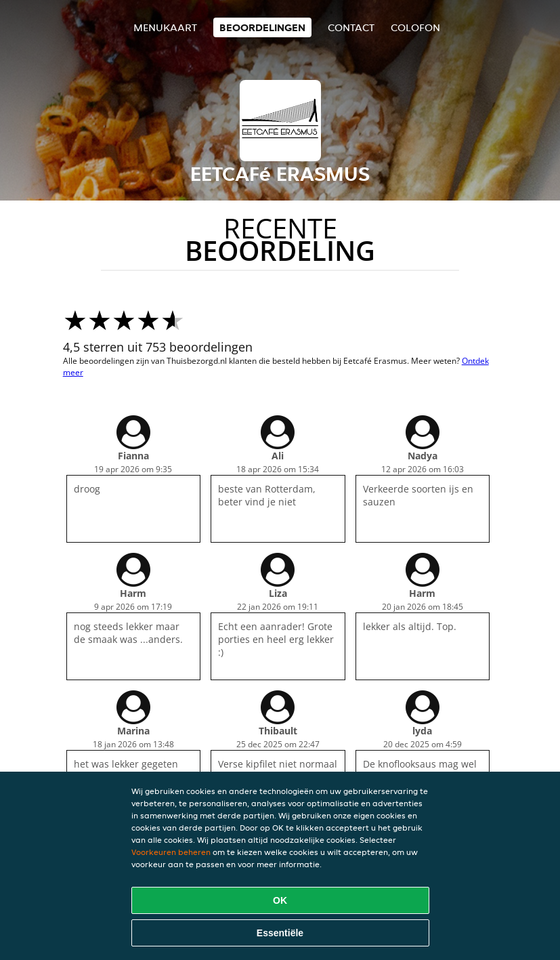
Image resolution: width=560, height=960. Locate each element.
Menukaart (165, 27)
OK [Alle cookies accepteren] (280, 900)
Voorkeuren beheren (171, 852)
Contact (351, 27)
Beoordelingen (262, 27)
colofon (415, 27)
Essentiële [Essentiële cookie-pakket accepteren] (280, 933)
